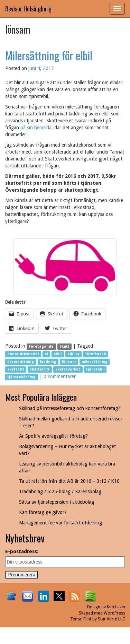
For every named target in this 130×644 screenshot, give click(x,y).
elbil (58, 354)
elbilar (73, 354)
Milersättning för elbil (49, 55)
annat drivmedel (23, 354)
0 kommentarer (60, 376)
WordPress (114, 613)
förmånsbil (96, 354)
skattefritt (40, 369)
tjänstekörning (21, 377)
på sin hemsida (36, 128)
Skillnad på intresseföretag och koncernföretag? (70, 408)
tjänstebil (95, 369)
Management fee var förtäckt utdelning (61, 523)
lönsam (69, 362)
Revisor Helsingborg (28, 9)
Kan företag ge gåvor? (43, 512)
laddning (48, 362)
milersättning (95, 362)
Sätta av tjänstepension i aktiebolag (57, 502)
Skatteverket (68, 369)
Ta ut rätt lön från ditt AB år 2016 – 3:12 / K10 (69, 481)
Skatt (64, 346)
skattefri (16, 369)
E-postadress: (22, 551)
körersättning (21, 362)
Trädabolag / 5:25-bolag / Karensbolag (60, 491)
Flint (87, 619)
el (46, 354)
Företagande (41, 346)
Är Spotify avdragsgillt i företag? (53, 436)
